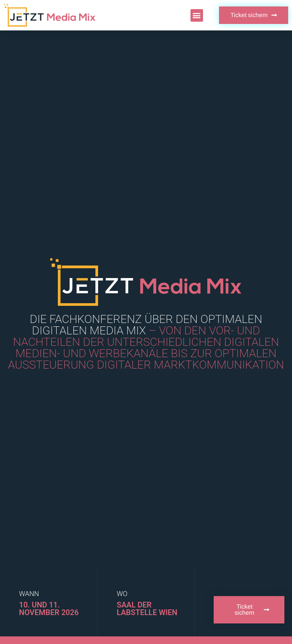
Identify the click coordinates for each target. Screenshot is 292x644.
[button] (197, 15)
